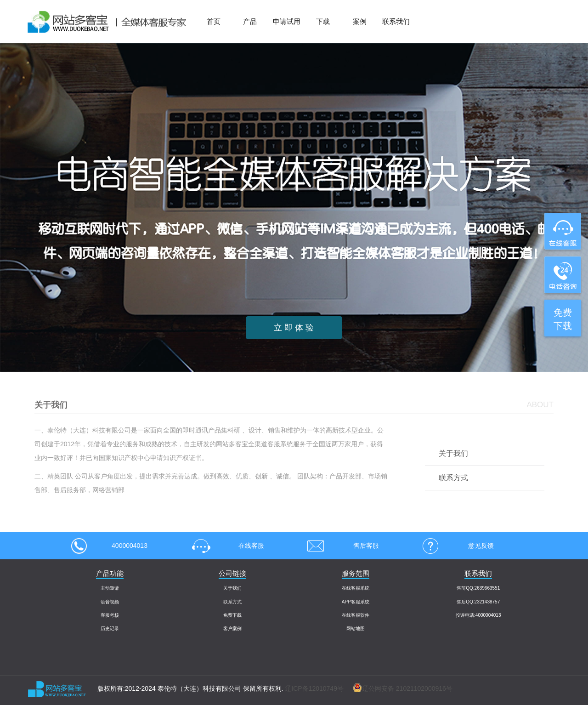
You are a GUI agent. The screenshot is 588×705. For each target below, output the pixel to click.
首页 (214, 21)
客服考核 (110, 615)
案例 (360, 21)
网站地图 (356, 628)
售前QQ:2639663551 (478, 588)
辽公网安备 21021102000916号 (398, 688)
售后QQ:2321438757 (478, 602)
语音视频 (110, 602)
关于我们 (453, 453)
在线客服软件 (356, 615)
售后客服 (340, 546)
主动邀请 (110, 588)
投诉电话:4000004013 (478, 615)
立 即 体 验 (294, 328)
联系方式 (453, 478)
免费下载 (232, 615)
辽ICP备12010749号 (314, 688)
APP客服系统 (356, 602)
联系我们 (396, 21)
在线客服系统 (356, 588)
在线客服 (225, 546)
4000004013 (109, 546)
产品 (250, 21)
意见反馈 (455, 546)
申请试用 (287, 21)
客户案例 (232, 628)
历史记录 (110, 628)
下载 (323, 21)
